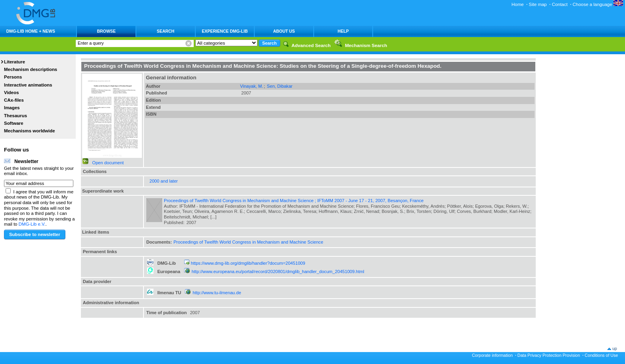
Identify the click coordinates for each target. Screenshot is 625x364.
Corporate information (492, 355)
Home (518, 4)
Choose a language (598, 4)
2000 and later (164, 181)
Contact (559, 4)
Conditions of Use (601, 355)
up (615, 348)
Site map (538, 4)
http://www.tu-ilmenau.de (217, 293)
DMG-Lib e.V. (32, 224)
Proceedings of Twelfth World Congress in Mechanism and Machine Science (248, 242)
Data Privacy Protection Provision (549, 355)
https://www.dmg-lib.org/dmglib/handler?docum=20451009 (248, 263)
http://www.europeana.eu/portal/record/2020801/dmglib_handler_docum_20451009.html (278, 272)
